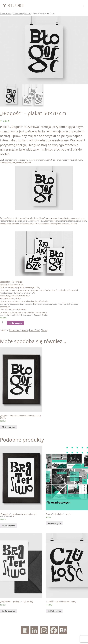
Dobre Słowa (18, 13)
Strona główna (6, 13)
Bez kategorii (15, 330)
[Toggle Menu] (82, 6)
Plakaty (44, 330)
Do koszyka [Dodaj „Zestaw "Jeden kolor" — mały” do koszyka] (55, 523)
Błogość (27, 13)
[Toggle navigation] (84, 6)
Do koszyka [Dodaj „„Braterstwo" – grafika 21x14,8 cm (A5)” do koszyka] (10, 611)
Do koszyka (17, 323)
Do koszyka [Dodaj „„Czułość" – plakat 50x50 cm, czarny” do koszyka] (55, 611)
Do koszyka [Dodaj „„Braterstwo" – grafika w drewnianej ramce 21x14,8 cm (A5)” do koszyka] (10, 526)
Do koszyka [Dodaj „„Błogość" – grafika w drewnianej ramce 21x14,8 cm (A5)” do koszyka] (10, 427)
